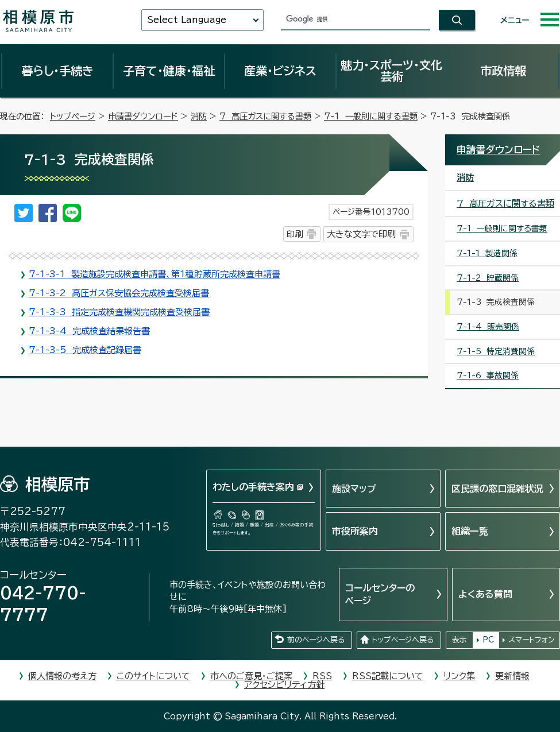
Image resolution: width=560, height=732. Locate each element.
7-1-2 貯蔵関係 (488, 278)
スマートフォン (532, 640)
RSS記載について (388, 676)
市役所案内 (355, 531)
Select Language (187, 20)
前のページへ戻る (316, 640)
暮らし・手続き (57, 71)
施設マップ (354, 489)
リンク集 (459, 676)
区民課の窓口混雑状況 (497, 489)
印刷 (295, 234)
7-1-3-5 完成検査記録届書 (85, 350)
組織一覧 (470, 531)
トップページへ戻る (403, 640)
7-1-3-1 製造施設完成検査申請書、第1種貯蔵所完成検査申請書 (155, 274)
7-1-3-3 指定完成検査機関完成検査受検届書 (119, 312)
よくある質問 (485, 594)
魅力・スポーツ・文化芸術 (391, 71)
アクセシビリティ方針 (284, 685)
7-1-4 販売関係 (488, 327)
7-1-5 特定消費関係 (496, 351)
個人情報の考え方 (62, 676)
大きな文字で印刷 (361, 234)
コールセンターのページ (380, 594)
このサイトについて (153, 676)
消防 (199, 116)
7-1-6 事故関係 (488, 375)
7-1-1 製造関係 (487, 253)
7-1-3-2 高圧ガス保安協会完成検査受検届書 (119, 293)
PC (488, 640)
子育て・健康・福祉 (169, 71)
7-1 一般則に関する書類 (371, 116)
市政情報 (503, 71)
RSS (322, 676)
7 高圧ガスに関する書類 (265, 116)
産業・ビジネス (280, 71)
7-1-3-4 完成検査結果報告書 (89, 331)
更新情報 (512, 676)
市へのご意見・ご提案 (251, 676)
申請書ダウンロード (143, 116)
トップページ (73, 116)
